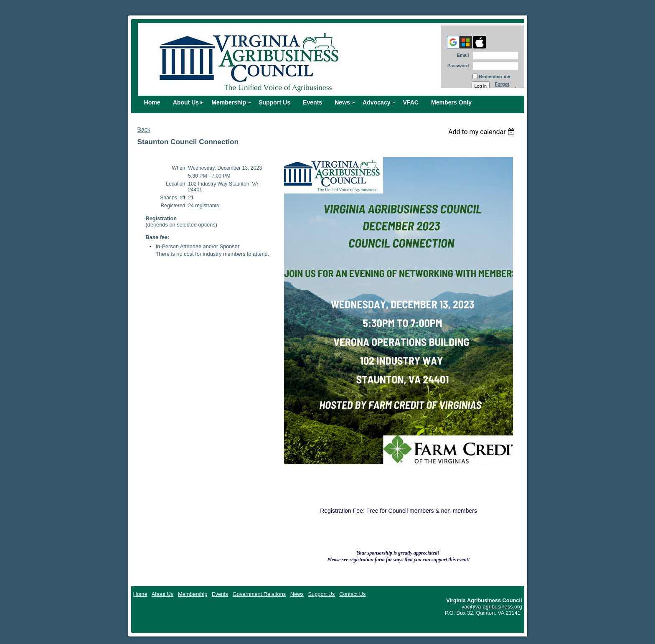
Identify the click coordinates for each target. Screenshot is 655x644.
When (179, 168)
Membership (229, 102)
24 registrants (203, 206)
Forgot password (506, 87)
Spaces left (173, 198)
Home (152, 102)
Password (457, 66)
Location (175, 184)
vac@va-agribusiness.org (492, 607)
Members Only (451, 102)
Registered (173, 206)
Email (461, 55)
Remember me (495, 76)
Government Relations (259, 594)
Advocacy (377, 102)
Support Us (274, 102)
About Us (186, 102)
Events (312, 102)
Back (144, 130)
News (342, 102)
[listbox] (483, 132)
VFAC (411, 102)
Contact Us (352, 594)
